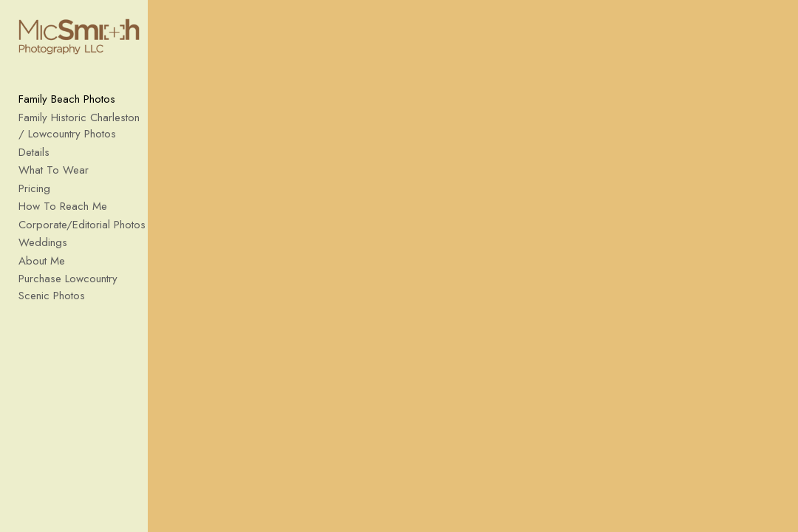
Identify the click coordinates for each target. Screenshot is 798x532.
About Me (42, 268)
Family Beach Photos (67, 107)
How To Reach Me (63, 214)
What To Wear (54, 178)
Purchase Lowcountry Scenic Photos (85, 295)
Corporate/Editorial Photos (82, 232)
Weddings (43, 250)
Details (34, 160)
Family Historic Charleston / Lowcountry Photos (84, 133)
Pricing (34, 196)
